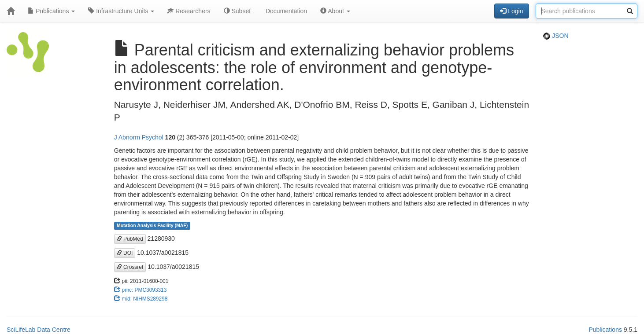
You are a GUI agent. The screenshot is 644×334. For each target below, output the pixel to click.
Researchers (189, 11)
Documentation (285, 11)
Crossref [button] (130, 267)
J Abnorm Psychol (139, 137)
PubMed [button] (130, 239)
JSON (556, 36)
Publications (51, 11)
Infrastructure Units (121, 11)
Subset (237, 11)
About (335, 11)
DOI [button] (125, 253)
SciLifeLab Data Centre (39, 330)
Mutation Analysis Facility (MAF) (152, 226)
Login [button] (511, 11)
